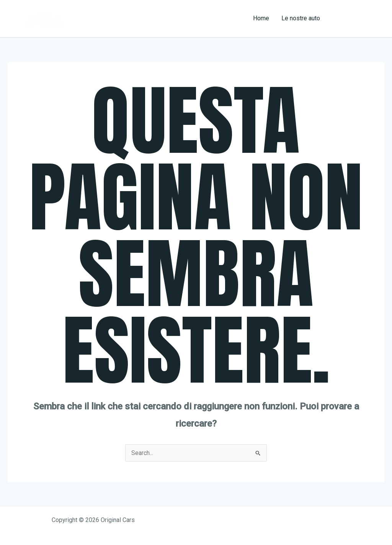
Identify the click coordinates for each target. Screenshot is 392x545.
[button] (359, 18)
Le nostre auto (301, 18)
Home (261, 18)
